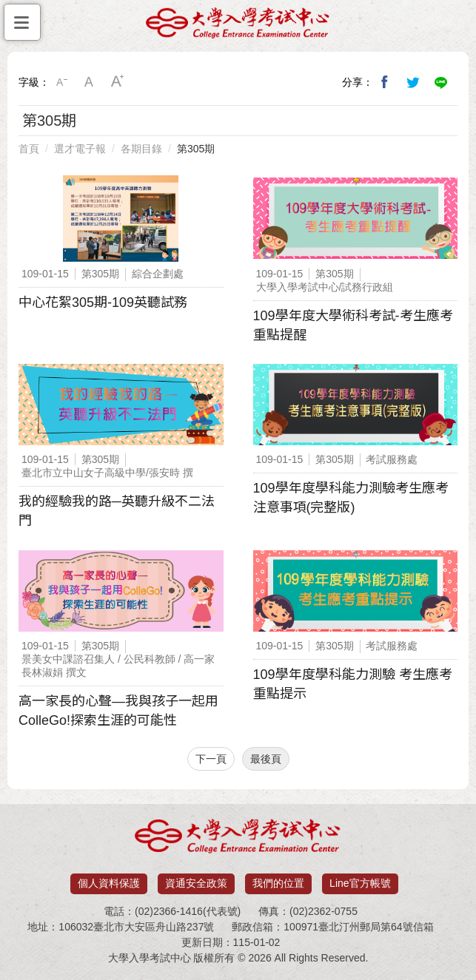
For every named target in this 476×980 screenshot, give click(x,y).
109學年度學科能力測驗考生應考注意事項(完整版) (351, 498)
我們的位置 (278, 883)
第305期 (196, 149)
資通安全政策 (196, 883)
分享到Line (441, 82)
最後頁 (266, 759)
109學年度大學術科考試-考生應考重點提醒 (353, 325)
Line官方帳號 (360, 883)
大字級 (118, 82)
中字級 (90, 82)
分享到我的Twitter (413, 82)
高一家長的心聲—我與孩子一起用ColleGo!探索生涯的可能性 (118, 711)
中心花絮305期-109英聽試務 (103, 303)
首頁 (29, 149)
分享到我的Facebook (385, 82)
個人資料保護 (109, 883)
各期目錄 (141, 149)
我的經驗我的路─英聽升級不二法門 (117, 511)
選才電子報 (80, 149)
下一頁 (211, 759)
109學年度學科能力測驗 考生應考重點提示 (353, 684)
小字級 (61, 82)
